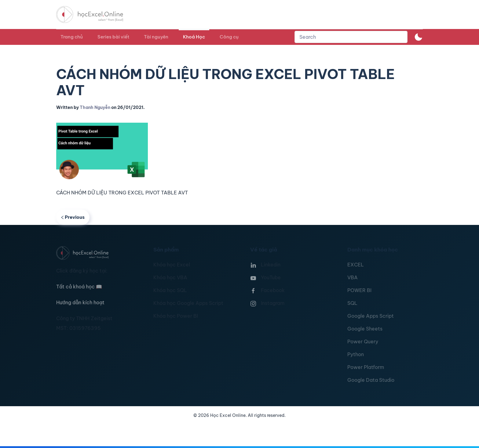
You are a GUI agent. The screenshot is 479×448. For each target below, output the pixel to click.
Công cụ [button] (229, 37)
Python (356, 354)
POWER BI (359, 290)
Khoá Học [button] (194, 37)
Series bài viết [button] (113, 37)
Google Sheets (365, 329)
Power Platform (366, 367)
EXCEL (356, 265)
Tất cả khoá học (79, 287)
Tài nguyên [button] (156, 37)
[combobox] (351, 37)
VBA (353, 277)
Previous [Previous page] (73, 217)
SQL (352, 303)
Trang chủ (72, 37)
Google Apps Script (371, 316)
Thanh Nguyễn (95, 107)
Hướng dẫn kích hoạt (80, 302)
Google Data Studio (371, 380)
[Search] (351, 37)
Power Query (363, 341)
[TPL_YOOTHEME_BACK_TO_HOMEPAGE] (95, 14)
